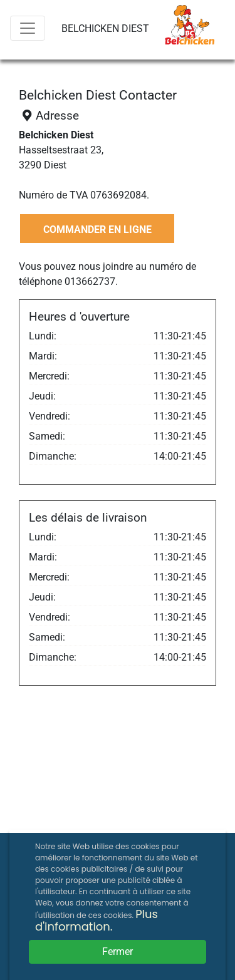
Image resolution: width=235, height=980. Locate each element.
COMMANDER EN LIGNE (97, 230)
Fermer (118, 952)
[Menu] (28, 28)
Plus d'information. (97, 920)
